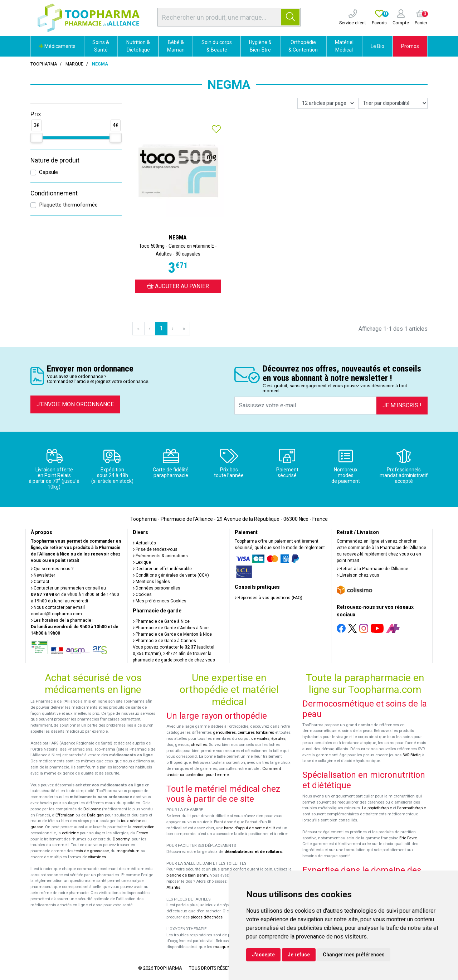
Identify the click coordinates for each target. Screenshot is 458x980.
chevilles (199, 745)
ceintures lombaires (256, 732)
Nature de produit (55, 160)
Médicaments (57, 46)
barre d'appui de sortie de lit (249, 828)
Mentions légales (151, 582)
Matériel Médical (344, 46)
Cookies (142, 595)
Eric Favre (408, 838)
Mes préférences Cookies (160, 601)
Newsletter (43, 575)
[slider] (36, 138)
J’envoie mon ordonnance (75, 404)
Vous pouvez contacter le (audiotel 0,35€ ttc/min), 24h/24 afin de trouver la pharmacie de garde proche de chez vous (174, 654)
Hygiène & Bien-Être (260, 46)
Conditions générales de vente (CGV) (171, 575)
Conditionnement (54, 193)
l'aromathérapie (411, 808)
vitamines (97, 857)
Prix (36, 114)
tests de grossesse (92, 851)
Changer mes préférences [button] (354, 955)
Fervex (142, 833)
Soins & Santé (101, 46)
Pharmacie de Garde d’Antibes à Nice (171, 628)
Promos (410, 46)
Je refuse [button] (299, 955)
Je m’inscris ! (402, 405)
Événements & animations (160, 556)
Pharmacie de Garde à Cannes (164, 641)
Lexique (142, 562)
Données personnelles (157, 588)
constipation (143, 827)
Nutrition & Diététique (138, 46)
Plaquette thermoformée (68, 205)
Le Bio (377, 46)
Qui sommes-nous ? (52, 569)
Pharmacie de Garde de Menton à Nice (172, 634)
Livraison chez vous (358, 575)
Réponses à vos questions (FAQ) (269, 598)
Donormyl (122, 839)
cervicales (260, 739)
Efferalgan (65, 815)
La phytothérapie (377, 808)
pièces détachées (207, 917)
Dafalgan (95, 815)
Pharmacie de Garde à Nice (161, 621)
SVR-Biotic (411, 755)
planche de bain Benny (187, 875)
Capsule (48, 172)
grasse (37, 827)
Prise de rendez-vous (155, 549)
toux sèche (131, 821)
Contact (40, 582)
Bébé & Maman (176, 46)
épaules (278, 739)
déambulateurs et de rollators (253, 852)
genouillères (224, 732)
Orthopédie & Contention (303, 46)
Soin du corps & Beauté (217, 46)
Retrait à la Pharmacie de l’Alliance (372, 569)
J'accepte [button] (263, 955)
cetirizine (70, 833)
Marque (74, 64)
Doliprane (92, 809)
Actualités (144, 543)
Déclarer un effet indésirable (162, 569)
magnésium (128, 851)
